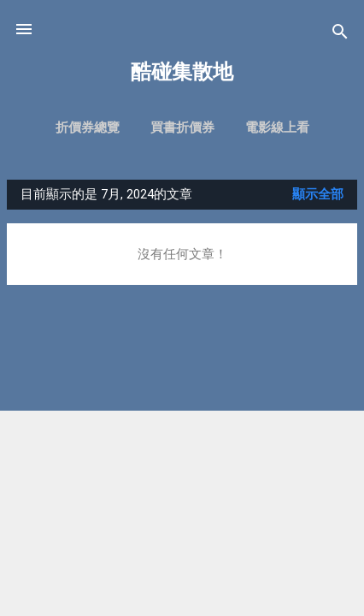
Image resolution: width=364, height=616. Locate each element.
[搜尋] (340, 35)
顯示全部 (318, 194)
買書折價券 (182, 127)
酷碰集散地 (182, 72)
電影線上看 (277, 127)
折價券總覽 (88, 127)
